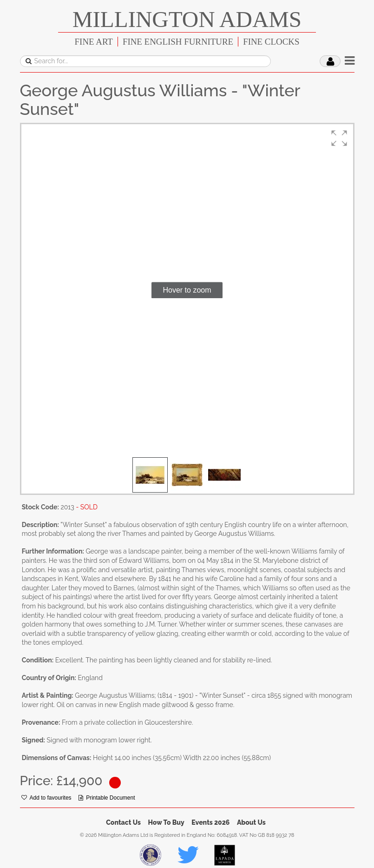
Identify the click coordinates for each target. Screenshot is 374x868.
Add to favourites (46, 798)
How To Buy (166, 822)
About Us (251, 822)
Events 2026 (210, 822)
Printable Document (107, 798)
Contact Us (123, 822)
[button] (339, 138)
